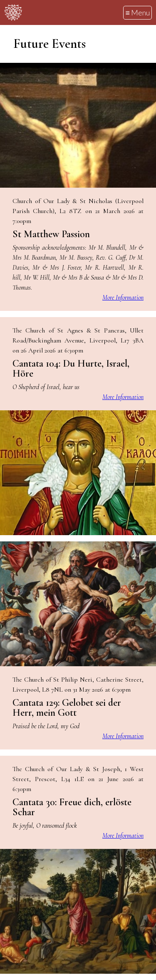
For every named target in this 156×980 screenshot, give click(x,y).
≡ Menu (137, 12)
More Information (123, 298)
